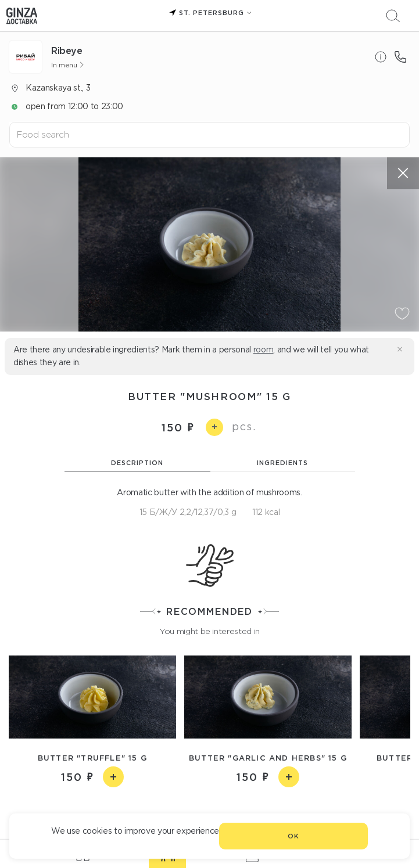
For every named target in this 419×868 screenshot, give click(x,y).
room (264, 350)
